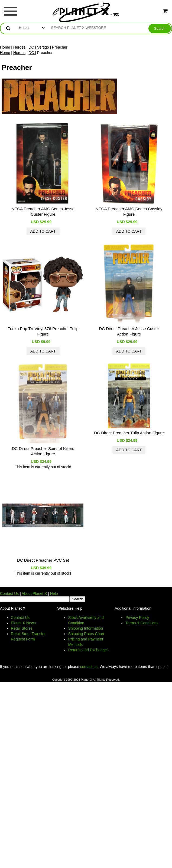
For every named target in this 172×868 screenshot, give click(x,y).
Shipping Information (86, 628)
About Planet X (34, 594)
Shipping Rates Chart (86, 634)
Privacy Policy (137, 618)
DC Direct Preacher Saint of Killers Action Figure (43, 451)
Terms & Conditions (142, 623)
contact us (89, 667)
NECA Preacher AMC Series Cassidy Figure (129, 211)
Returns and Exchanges (88, 650)
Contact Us (9, 594)
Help (54, 594)
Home (5, 47)
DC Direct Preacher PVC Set (43, 560)
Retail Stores (22, 628)
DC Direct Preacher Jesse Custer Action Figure (129, 331)
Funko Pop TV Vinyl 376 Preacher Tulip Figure (43, 331)
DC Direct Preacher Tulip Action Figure (129, 433)
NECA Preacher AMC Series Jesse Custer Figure (43, 211)
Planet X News (23, 623)
